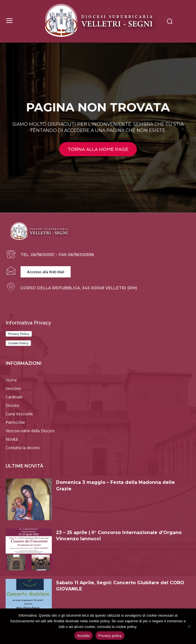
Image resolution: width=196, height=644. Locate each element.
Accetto (83, 636)
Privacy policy (110, 636)
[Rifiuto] (189, 626)
